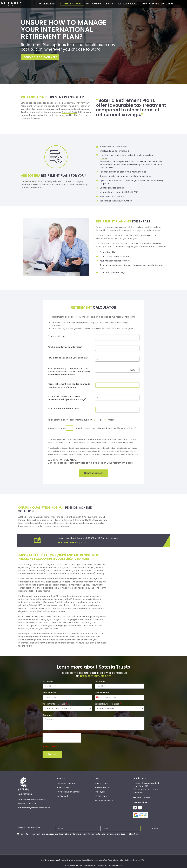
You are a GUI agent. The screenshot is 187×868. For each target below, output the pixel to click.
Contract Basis (69, 112)
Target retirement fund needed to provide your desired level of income (69, 386)
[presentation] (62, 738)
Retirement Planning (72, 4)
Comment (48, 715)
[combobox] (98, 697)
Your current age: (56, 336)
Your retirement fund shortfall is (64, 409)
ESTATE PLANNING (49, 4)
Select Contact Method (54, 704)
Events (156, 4)
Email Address (49, 693)
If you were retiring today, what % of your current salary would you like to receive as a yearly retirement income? (69, 372)
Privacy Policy (90, 865)
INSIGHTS (146, 4)
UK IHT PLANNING (95, 4)
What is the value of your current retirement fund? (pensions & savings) (67, 398)
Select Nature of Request (107, 704)
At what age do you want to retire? (65, 347)
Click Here (91, 860)
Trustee (103, 158)
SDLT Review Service (129, 4)
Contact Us (167, 4)
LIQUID (120, 865)
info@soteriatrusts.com (95, 676)
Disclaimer (102, 865)
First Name (48, 682)
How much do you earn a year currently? (68, 358)
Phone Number (102, 693)
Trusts (111, 4)
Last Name (100, 682)
